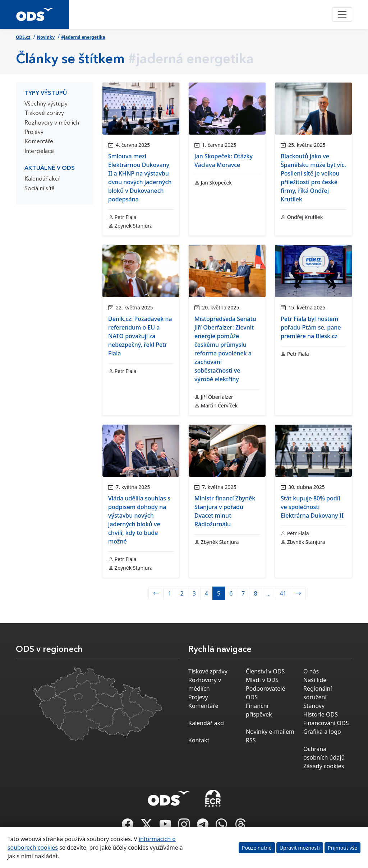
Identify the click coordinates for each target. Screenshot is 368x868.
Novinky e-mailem (270, 732)
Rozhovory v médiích (52, 123)
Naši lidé (315, 680)
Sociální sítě (40, 189)
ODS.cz (23, 37)
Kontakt (199, 740)
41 (283, 593)
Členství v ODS (265, 671)
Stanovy (314, 706)
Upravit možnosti (300, 848)
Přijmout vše (342, 848)
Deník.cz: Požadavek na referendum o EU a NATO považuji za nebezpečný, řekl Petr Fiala (140, 336)
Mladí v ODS (262, 680)
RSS (251, 740)
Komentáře (39, 142)
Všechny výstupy (46, 104)
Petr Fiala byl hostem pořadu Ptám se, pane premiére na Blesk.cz (311, 327)
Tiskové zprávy (44, 113)
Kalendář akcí (42, 179)
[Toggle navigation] (342, 14)
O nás (311, 671)
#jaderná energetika (83, 37)
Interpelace (39, 151)
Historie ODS (321, 714)
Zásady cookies (324, 766)
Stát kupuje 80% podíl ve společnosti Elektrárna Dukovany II (312, 507)
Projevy (34, 132)
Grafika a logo (322, 732)
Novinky (46, 37)
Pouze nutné (257, 848)
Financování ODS (326, 723)
